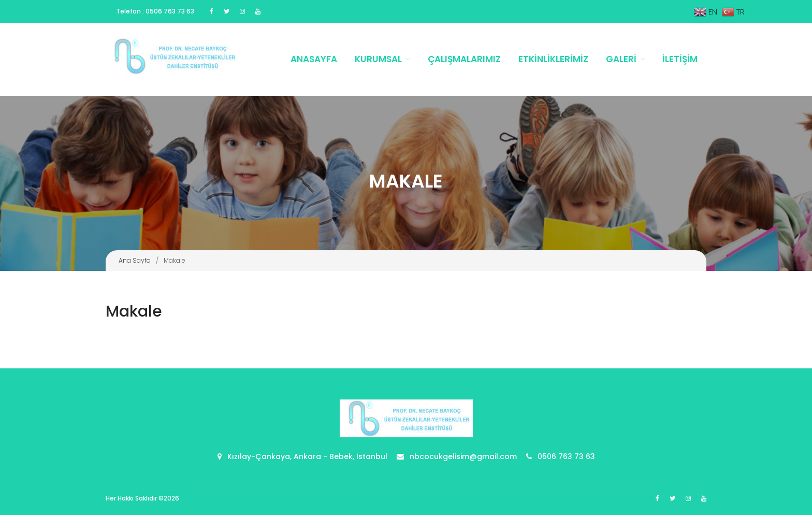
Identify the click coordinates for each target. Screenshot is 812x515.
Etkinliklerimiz (553, 59)
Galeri (621, 59)
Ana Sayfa (135, 260)
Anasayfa (314, 59)
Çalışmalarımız (464, 59)
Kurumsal (378, 59)
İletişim (680, 59)
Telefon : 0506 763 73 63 (155, 11)
